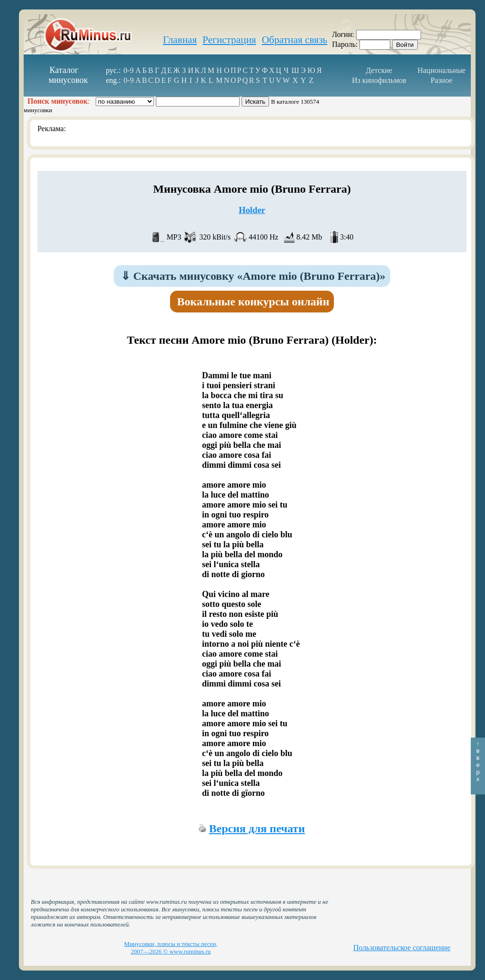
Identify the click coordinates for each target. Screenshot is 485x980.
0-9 (129, 70)
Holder (252, 210)
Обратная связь (295, 40)
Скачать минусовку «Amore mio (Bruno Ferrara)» (253, 276)
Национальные (441, 70)
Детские (379, 70)
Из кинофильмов (379, 80)
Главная (180, 40)
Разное (441, 80)
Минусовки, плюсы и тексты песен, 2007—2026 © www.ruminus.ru (171, 948)
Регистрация (229, 40)
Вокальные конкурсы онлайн (253, 302)
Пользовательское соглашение (402, 948)
